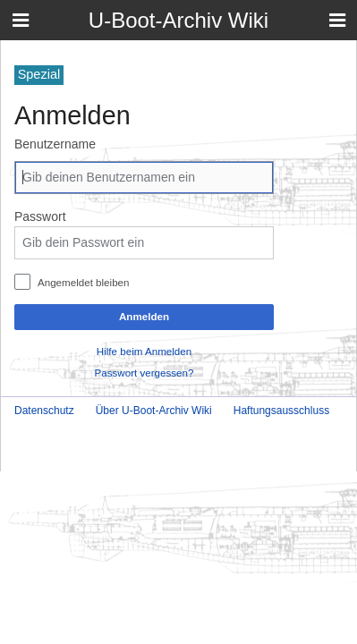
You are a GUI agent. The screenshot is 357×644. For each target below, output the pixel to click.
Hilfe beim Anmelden (144, 351)
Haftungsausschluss (281, 411)
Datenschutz (44, 411)
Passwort (40, 216)
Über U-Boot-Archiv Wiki (154, 411)
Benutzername (55, 144)
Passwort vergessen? (144, 373)
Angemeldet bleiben (84, 282)
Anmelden (144, 316)
